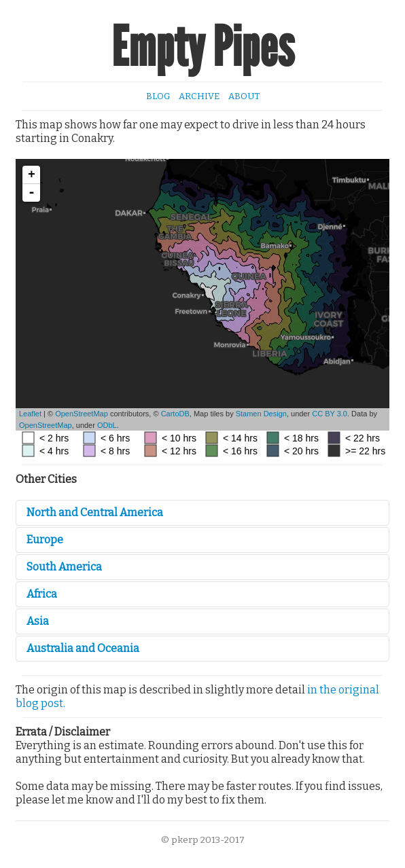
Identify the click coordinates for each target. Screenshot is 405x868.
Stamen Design (261, 414)
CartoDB (175, 414)
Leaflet (30, 414)
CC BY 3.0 (330, 414)
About (244, 96)
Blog (158, 96)
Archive (199, 96)
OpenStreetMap (82, 414)
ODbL (107, 425)
